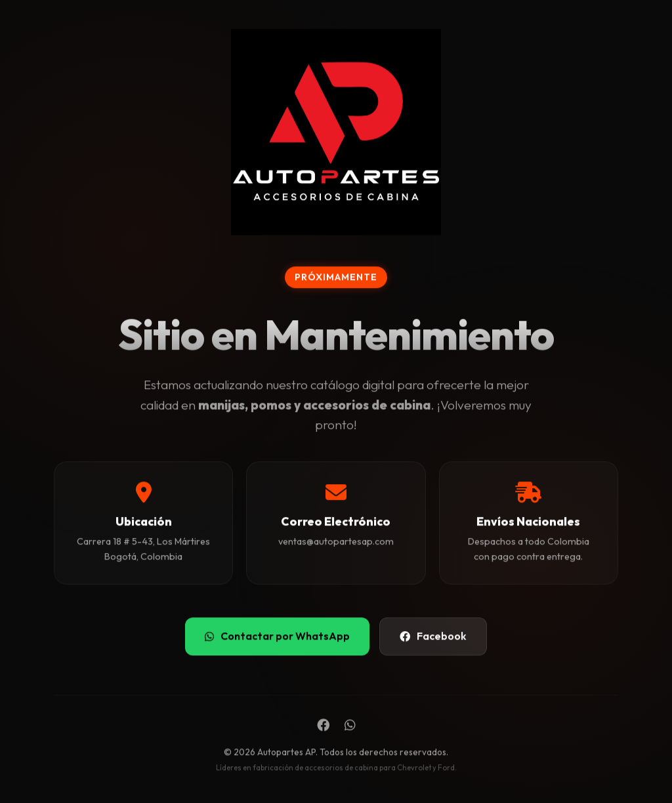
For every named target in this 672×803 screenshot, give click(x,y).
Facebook (433, 636)
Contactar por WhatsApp (277, 636)
